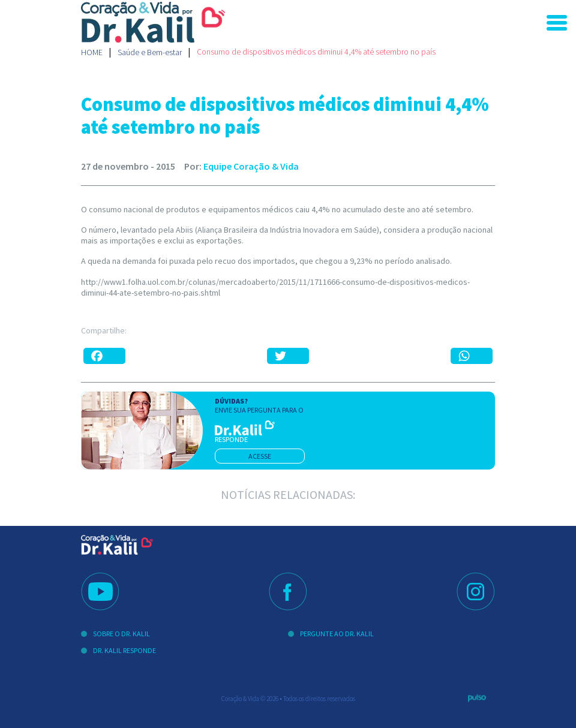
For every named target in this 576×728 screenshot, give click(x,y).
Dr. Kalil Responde (124, 650)
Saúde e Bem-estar (150, 52)
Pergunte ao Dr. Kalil (337, 634)
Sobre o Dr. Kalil (121, 634)
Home (92, 52)
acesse (260, 456)
